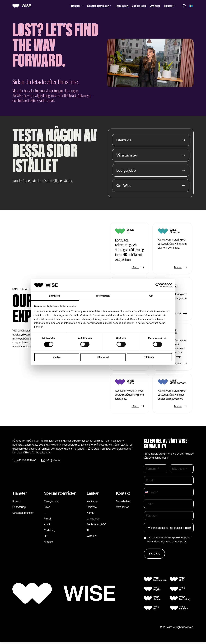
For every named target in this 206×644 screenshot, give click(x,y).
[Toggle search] (184, 6)
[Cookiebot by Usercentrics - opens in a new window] (158, 285)
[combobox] (147, 493)
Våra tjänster (127, 156)
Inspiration (122, 6)
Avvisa (57, 357)
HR (46, 537)
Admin (48, 526)
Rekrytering (19, 509)
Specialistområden (100, 6)
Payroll (48, 520)
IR (88, 532)
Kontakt (170, 6)
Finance (48, 543)
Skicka (155, 555)
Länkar (93, 495)
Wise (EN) (92, 537)
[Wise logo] (23, 6)
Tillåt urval (103, 357)
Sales (47, 509)
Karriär (91, 514)
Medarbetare (123, 503)
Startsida (124, 140)
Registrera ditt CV (96, 526)
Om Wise (155, 6)
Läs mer (138, 268)
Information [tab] (103, 296)
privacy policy (179, 542)
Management (51, 503)
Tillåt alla (149, 357)
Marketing (49, 532)
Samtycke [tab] (55, 296)
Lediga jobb (139, 6)
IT (45, 514)
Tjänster (77, 6)
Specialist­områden (60, 495)
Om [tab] (151, 296)
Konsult (17, 503)
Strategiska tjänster (23, 514)
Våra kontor (122, 509)
